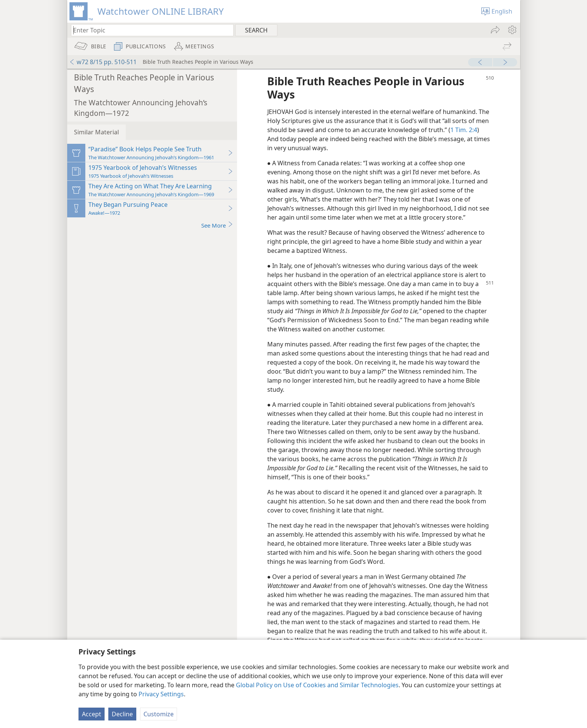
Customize (159, 714)
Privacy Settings (161, 694)
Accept (92, 714)
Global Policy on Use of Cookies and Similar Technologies (317, 685)
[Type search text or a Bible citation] (149, 30)
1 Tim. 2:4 (464, 130)
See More (217, 225)
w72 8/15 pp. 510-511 (103, 62)
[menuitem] (512, 30)
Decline (122, 714)
